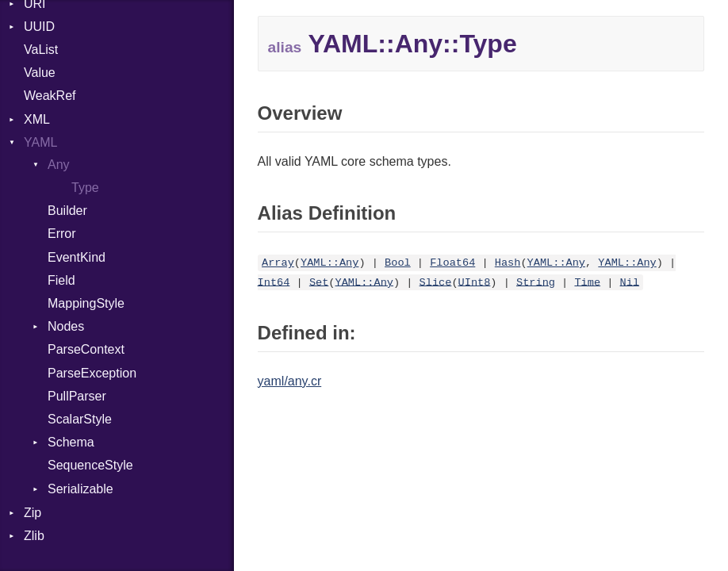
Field (61, 280)
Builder (67, 211)
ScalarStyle (80, 419)
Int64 (274, 282)
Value (40, 73)
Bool (398, 263)
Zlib (34, 536)
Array (278, 263)
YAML (40, 142)
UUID (39, 27)
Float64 (452, 263)
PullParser (77, 396)
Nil (630, 282)
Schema (71, 442)
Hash (508, 263)
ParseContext (86, 349)
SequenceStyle (90, 465)
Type (85, 188)
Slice (436, 282)
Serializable (80, 489)
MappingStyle (86, 303)
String (536, 282)
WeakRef (50, 96)
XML (37, 119)
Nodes (66, 326)
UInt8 (475, 282)
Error (62, 234)
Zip (33, 513)
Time (587, 282)
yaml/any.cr (290, 381)
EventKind (77, 257)
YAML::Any (330, 263)
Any (59, 165)
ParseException (92, 373)
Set (319, 282)
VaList (41, 50)
